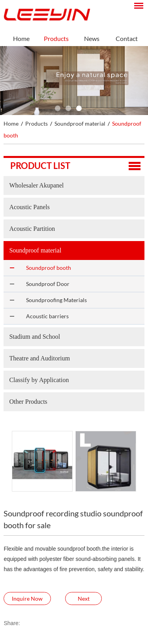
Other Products (28, 402)
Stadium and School (35, 337)
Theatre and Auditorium (39, 358)
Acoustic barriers (47, 316)
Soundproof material (80, 123)
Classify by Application (39, 380)
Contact (127, 38)
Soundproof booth (49, 268)
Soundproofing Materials (56, 300)
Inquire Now (27, 599)
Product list (40, 166)
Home (21, 38)
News (92, 38)
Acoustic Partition (32, 229)
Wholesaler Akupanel (36, 185)
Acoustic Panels (29, 207)
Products (56, 38)
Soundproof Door (48, 284)
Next (84, 599)
